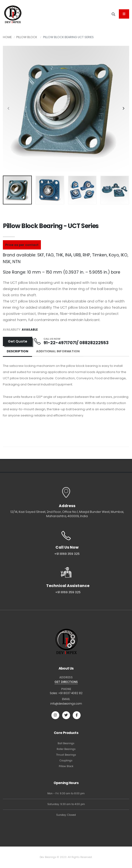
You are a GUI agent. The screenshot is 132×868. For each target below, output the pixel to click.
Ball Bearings (66, 743)
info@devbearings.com (66, 704)
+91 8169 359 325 (67, 554)
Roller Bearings (66, 749)
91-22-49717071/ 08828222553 (76, 343)
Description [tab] (17, 351)
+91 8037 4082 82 (70, 693)
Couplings (66, 761)
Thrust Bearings (66, 755)
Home (7, 37)
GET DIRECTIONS (66, 682)
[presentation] (9, 109)
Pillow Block (27, 37)
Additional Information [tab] (58, 351)
